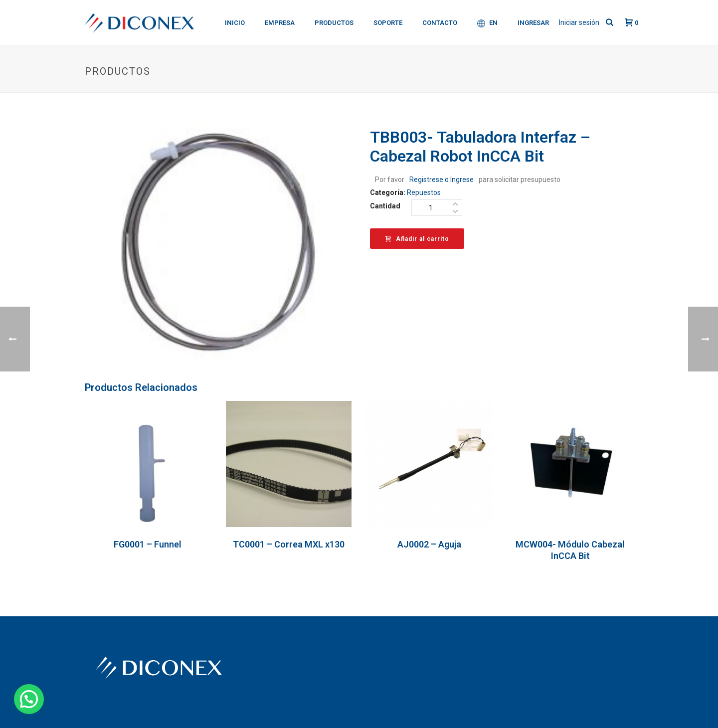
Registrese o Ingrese (442, 180)
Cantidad (385, 206)
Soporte (388, 23)
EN (487, 23)
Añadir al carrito (417, 239)
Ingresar (533, 23)
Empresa (280, 23)
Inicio (235, 23)
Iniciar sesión (579, 22)
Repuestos (424, 192)
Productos (334, 23)
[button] (29, 699)
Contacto (440, 23)
